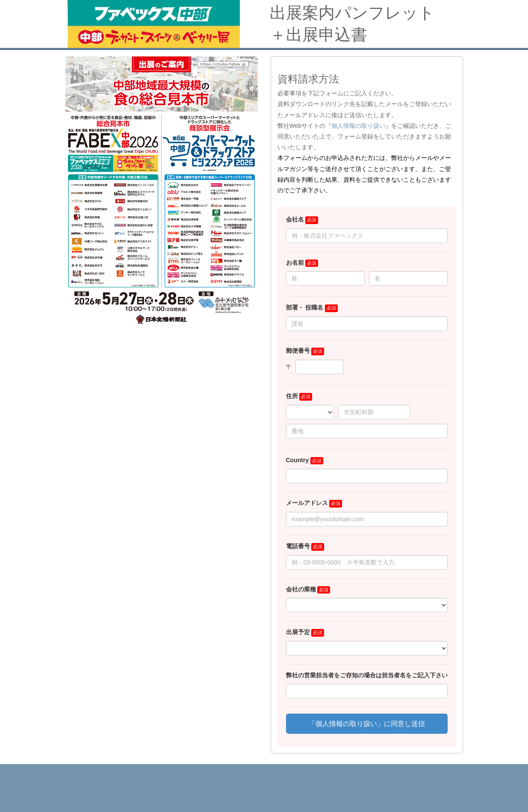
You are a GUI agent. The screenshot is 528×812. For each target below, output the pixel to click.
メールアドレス (307, 503)
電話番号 (298, 546)
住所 (292, 396)
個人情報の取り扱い (358, 126)
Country (298, 460)
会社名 (295, 219)
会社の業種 (301, 589)
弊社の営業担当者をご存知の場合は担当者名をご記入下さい (367, 675)
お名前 (295, 263)
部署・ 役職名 (305, 307)
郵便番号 (298, 351)
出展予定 (298, 632)
